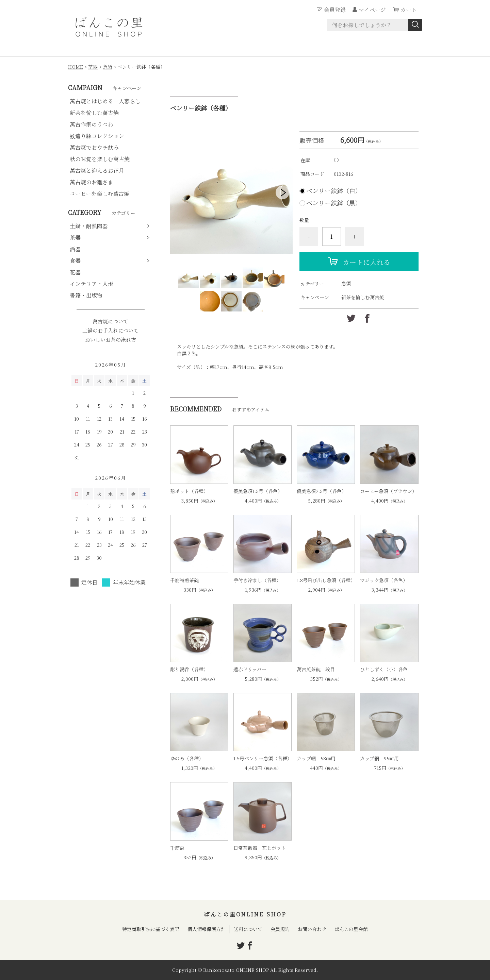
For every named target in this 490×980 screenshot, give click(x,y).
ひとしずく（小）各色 (384, 669)
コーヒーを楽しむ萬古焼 (100, 194)
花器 (75, 272)
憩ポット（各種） (189, 491)
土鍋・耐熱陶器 (89, 226)
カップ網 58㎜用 (316, 758)
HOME (76, 67)
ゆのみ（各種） (187, 758)
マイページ (372, 10)
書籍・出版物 (86, 295)
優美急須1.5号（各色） (258, 491)
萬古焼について (110, 321)
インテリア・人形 (92, 284)
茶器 (93, 67)
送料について (248, 929)
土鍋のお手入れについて (110, 330)
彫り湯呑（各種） (189, 669)
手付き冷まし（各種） (257, 580)
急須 (108, 67)
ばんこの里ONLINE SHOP (245, 914)
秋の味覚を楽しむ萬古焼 (100, 159)
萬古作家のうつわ (92, 124)
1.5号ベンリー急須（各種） (263, 758)
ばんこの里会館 (351, 929)
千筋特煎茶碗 (184, 580)
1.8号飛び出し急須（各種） (326, 580)
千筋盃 (177, 848)
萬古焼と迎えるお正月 (97, 171)
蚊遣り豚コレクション (97, 136)
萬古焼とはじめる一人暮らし (105, 101)
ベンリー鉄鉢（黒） (334, 203)
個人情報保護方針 (207, 929)
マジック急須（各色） (384, 580)
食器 (75, 261)
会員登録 (335, 10)
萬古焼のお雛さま (92, 182)
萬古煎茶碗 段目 (316, 669)
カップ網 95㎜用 (379, 758)
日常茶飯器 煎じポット (260, 848)
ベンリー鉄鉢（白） (334, 191)
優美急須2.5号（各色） (322, 491)
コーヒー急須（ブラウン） (388, 491)
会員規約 (280, 929)
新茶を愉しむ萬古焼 (363, 297)
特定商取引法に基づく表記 (151, 929)
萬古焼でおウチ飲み (94, 147)
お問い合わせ (312, 929)
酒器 (75, 249)
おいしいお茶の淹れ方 (111, 340)
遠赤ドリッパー (250, 669)
